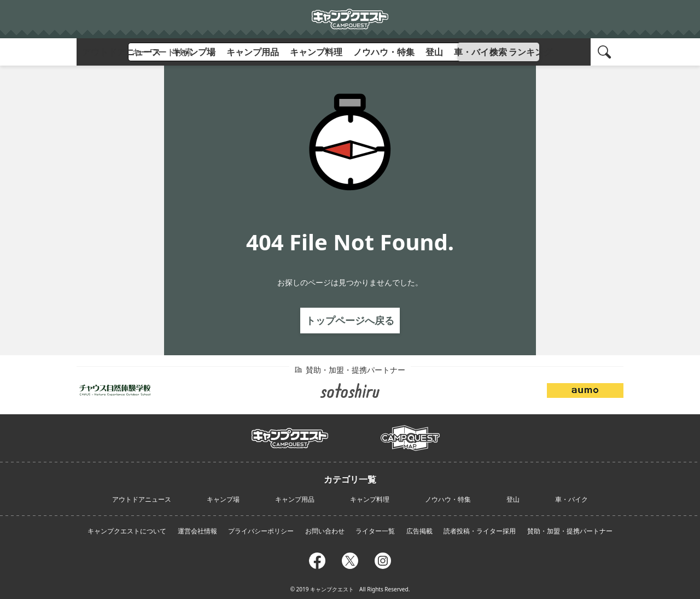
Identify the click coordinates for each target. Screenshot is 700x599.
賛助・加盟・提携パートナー (570, 531)
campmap (410, 432)
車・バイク (476, 52)
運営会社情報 (197, 531)
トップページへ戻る (350, 320)
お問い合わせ (325, 531)
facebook (317, 559)
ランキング (530, 52)
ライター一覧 (375, 531)
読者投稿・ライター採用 (480, 531)
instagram (383, 559)
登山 (434, 52)
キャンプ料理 (316, 52)
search (606, 52)
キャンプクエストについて (127, 531)
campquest (290, 434)
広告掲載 (419, 531)
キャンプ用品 (253, 52)
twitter (350, 559)
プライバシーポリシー (261, 531)
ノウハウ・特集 (384, 52)
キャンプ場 (194, 52)
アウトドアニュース (121, 52)
